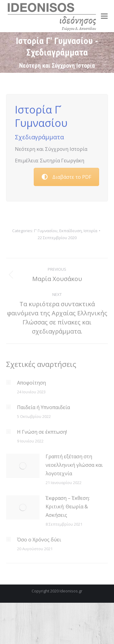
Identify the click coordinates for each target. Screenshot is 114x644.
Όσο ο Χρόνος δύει (39, 540)
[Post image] (9, 382)
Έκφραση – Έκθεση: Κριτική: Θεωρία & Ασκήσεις (68, 507)
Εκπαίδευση (71, 231)
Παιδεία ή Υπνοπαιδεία (43, 407)
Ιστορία (90, 231)
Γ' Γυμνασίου (46, 231)
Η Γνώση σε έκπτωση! (42, 432)
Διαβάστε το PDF (66, 177)
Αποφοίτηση (31, 383)
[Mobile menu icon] (104, 16)
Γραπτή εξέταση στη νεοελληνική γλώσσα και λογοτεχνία (74, 465)
